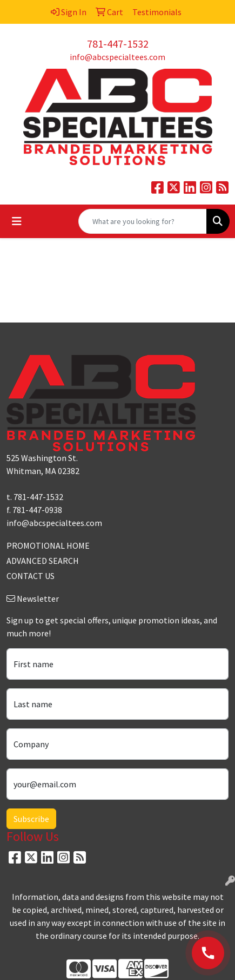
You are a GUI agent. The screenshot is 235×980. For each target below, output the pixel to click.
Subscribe (31, 819)
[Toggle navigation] (17, 221)
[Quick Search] (143, 221)
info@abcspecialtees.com (117, 57)
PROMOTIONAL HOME (48, 545)
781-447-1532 (118, 44)
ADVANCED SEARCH (43, 561)
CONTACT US (31, 576)
